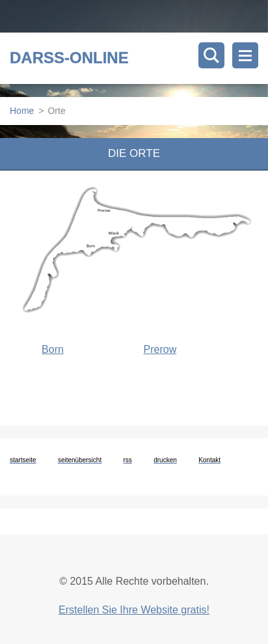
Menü (245, 55)
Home (22, 111)
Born (53, 349)
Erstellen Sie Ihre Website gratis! (134, 610)
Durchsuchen (211, 55)
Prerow (160, 349)
